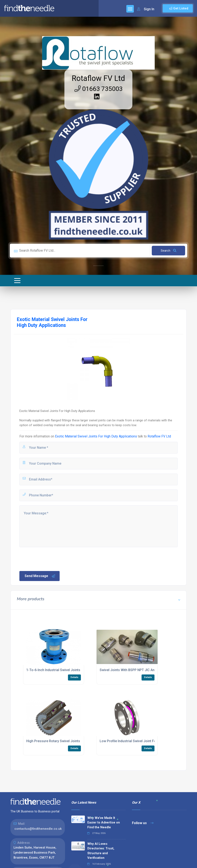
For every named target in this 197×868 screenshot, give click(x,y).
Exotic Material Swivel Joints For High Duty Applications (96, 436)
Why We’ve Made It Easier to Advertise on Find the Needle (104, 823)
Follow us (143, 823)
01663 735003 (98, 89)
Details (74, 677)
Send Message (40, 576)
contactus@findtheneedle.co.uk (38, 829)
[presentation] (50, 559)
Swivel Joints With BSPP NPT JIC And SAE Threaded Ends (143, 670)
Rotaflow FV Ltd (98, 78)
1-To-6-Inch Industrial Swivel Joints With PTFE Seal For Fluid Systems (79, 670)
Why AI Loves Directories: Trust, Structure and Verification (101, 851)
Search (169, 251)
